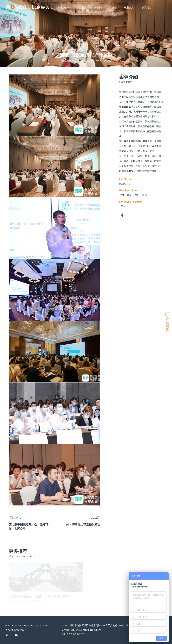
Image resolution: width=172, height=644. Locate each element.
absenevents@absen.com (86, 630)
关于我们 (99, 8)
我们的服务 (64, 8)
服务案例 (81, 8)
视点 (114, 8)
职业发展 (129, 8)
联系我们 (146, 8)
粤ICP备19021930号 (16, 630)
